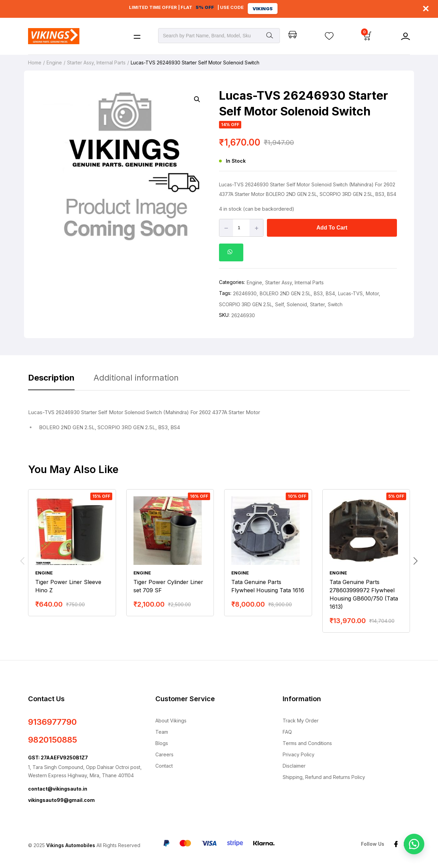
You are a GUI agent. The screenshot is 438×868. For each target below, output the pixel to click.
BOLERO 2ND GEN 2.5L (285, 293)
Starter (317, 304)
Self (279, 304)
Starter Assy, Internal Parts (96, 63)
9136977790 (52, 722)
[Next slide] (416, 561)
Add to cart (332, 228)
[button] (197, 99)
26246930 (245, 293)
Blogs (162, 743)
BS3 (318, 293)
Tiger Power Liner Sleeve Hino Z (68, 586)
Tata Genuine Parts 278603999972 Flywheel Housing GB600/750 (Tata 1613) (364, 594)
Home (35, 63)
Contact (164, 766)
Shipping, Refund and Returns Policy (324, 777)
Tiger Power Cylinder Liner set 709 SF (168, 586)
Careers (164, 754)
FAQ (287, 732)
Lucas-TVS (350, 293)
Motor (372, 293)
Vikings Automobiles (71, 845)
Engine (54, 63)
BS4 (330, 293)
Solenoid (297, 304)
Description (51, 378)
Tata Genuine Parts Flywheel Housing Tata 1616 (268, 586)
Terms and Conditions (307, 743)
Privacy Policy (299, 754)
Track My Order (301, 721)
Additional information (136, 378)
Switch (335, 304)
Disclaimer (294, 766)
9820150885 (53, 740)
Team (162, 732)
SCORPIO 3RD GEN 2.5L (246, 304)
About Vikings (171, 721)
